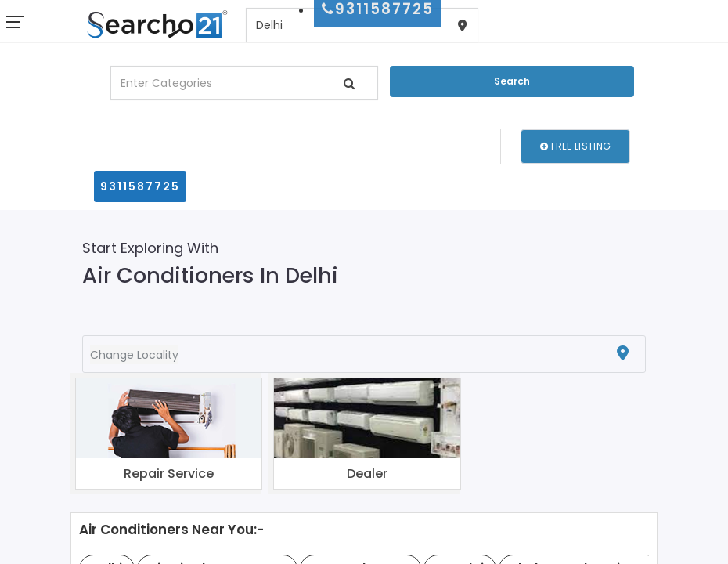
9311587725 (140, 186)
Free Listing (575, 146)
